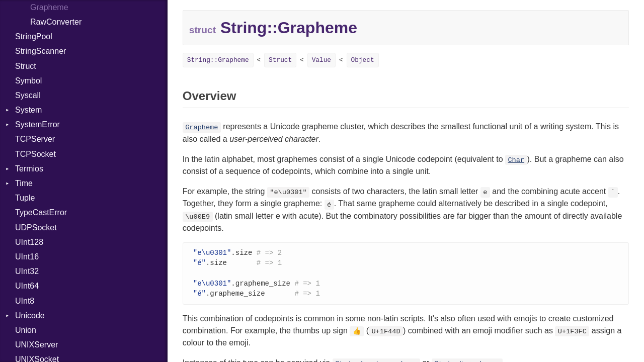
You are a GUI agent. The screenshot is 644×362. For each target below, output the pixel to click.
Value (321, 60)
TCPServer (35, 139)
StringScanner (41, 51)
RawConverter (56, 22)
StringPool (34, 36)
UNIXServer (36, 345)
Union (26, 330)
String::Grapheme (218, 60)
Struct (26, 66)
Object (363, 60)
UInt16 (27, 257)
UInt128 (29, 242)
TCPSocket (35, 154)
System (28, 110)
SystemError (37, 124)
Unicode (30, 315)
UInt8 (25, 301)
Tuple (25, 198)
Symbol (28, 81)
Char (516, 160)
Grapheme (202, 127)
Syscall (28, 95)
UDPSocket (36, 228)
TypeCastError (41, 212)
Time (24, 183)
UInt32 (27, 271)
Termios (29, 169)
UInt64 (27, 286)
